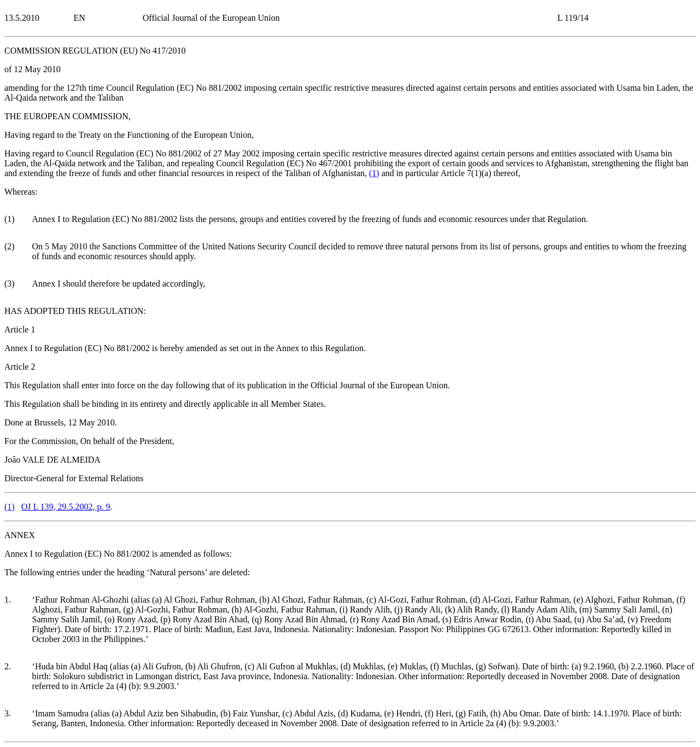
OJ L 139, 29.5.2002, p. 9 (66, 507)
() (374, 173)
